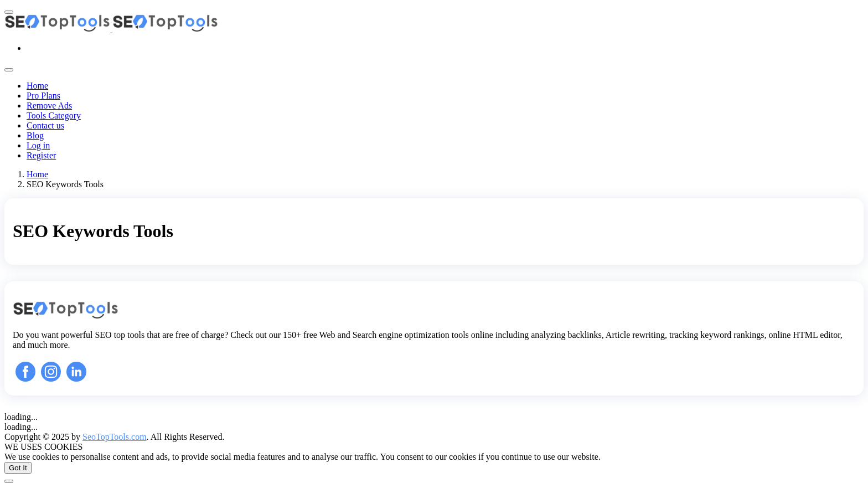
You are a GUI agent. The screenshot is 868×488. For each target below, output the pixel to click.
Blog (35, 135)
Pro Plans (43, 96)
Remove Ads (49, 106)
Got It (18, 468)
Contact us (45, 125)
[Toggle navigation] (9, 70)
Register (41, 155)
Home (37, 86)
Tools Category (54, 115)
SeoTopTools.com (115, 437)
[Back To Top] (9, 481)
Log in (38, 145)
